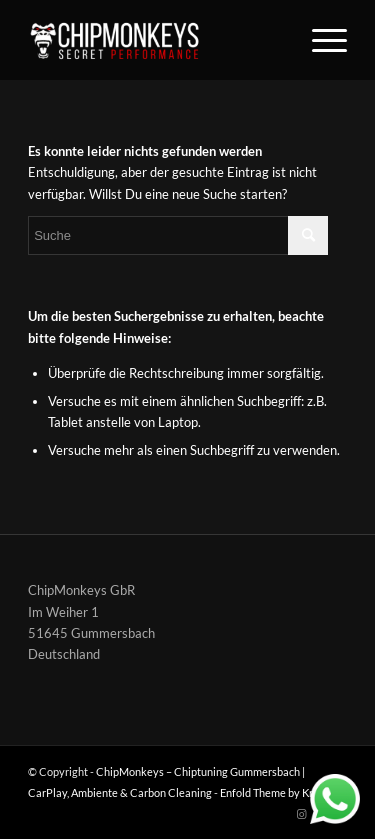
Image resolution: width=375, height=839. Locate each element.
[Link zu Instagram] (302, 814)
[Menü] (319, 40)
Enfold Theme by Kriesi (275, 792)
